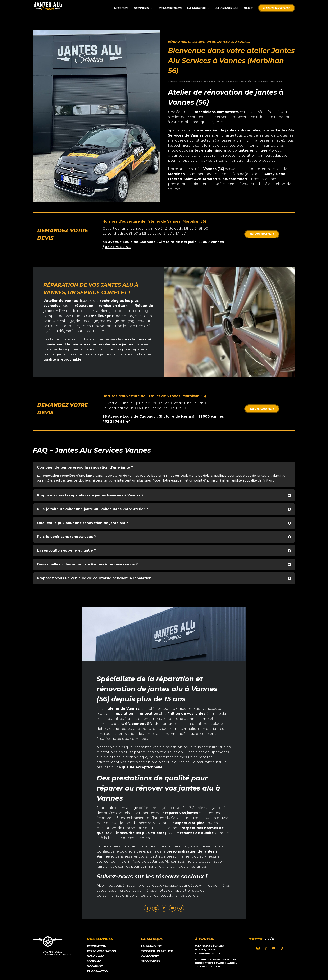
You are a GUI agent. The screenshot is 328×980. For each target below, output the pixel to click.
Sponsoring (150, 961)
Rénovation (96, 946)
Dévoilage (95, 956)
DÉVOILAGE (223, 81)
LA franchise (151, 946)
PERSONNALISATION (200, 81)
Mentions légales (209, 946)
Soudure (94, 961)
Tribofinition (97, 971)
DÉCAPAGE (253, 81)
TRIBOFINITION (272, 81)
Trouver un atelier (157, 951)
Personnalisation (101, 951)
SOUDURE (238, 81)
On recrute (150, 956)
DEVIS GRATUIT (262, 234)
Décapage (95, 966)
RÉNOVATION (176, 81)
